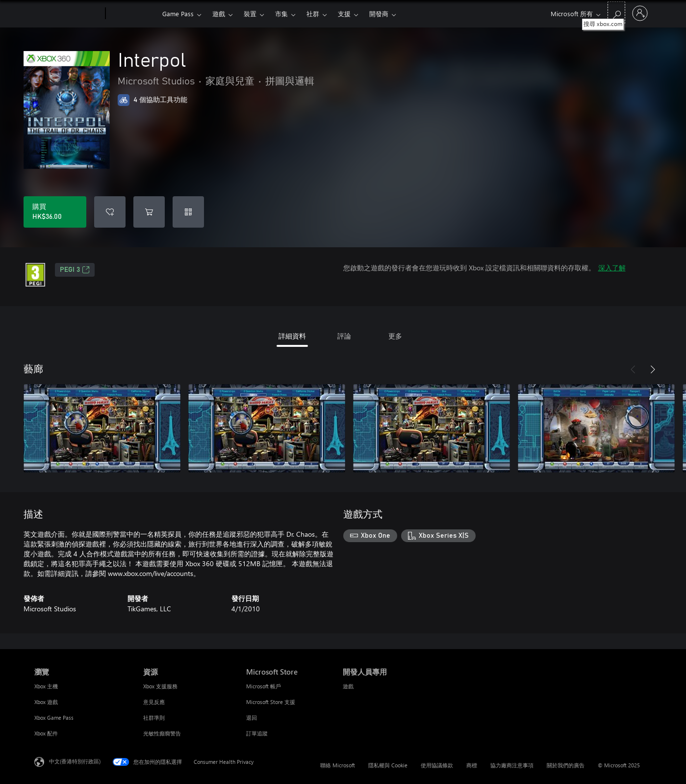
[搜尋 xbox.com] (616, 13)
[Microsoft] (68, 14)
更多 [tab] (395, 336)
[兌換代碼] (188, 212)
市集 (281, 13)
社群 (313, 13)
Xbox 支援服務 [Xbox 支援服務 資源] (160, 686)
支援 (344, 13)
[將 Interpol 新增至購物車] (149, 212)
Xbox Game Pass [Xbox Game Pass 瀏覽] (54, 718)
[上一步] (633, 369)
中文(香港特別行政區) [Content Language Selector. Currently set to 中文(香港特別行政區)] (75, 761)
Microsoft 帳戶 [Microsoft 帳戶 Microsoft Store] (264, 686)
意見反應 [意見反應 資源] (154, 702)
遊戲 (219, 13)
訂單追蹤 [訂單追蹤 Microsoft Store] (257, 733)
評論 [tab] (344, 336)
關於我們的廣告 (566, 765)
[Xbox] (133, 14)
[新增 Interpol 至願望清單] (110, 212)
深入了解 (612, 268)
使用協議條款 (437, 765)
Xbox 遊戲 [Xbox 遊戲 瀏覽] (46, 702)
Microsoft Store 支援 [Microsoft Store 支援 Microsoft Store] (271, 702)
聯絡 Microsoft (338, 765)
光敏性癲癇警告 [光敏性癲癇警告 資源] (162, 733)
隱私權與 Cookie (388, 765)
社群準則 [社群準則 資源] (154, 718)
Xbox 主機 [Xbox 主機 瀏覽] (46, 686)
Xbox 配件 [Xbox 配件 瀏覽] (46, 733)
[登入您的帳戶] (640, 13)
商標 (472, 765)
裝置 (250, 13)
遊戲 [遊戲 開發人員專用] (348, 686)
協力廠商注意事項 (512, 765)
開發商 (379, 13)
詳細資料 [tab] (292, 336)
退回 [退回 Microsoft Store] (252, 718)
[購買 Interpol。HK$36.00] (55, 212)
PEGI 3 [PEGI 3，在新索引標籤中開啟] (75, 270)
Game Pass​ (178, 13)
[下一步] (653, 369)
